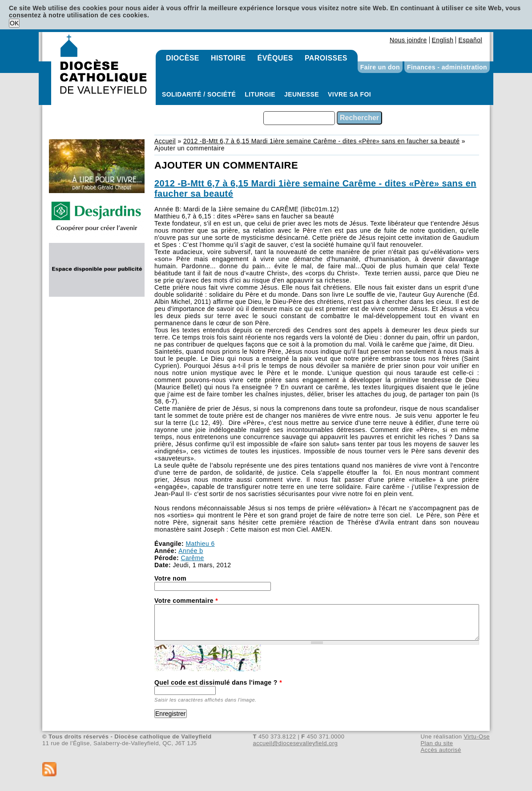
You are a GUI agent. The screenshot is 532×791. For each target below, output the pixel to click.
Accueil (165, 141)
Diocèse (183, 58)
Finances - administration (447, 67)
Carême (192, 558)
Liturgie (260, 94)
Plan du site (437, 743)
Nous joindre (408, 40)
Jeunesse (302, 94)
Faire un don (380, 67)
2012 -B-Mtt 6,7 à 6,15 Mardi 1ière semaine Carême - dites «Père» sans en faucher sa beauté (321, 141)
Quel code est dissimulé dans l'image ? (218, 682)
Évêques (275, 58)
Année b (191, 551)
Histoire (228, 58)
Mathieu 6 (200, 544)
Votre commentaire (186, 601)
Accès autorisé (441, 750)
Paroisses (326, 58)
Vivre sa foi (349, 94)
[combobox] (299, 118)
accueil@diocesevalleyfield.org (296, 743)
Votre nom (170, 578)
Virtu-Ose (477, 737)
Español (470, 40)
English (443, 40)
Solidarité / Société (199, 94)
